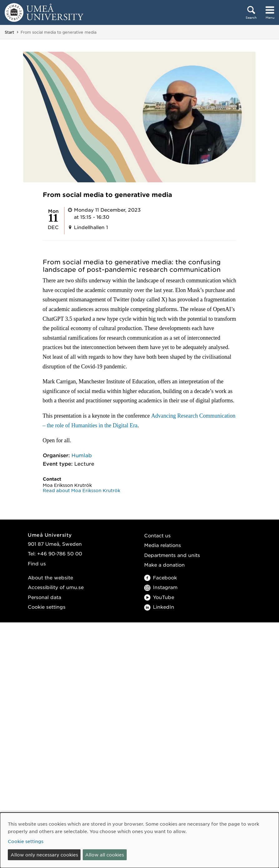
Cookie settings (47, 607)
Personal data (44, 597)
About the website (50, 577)
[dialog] (139, 840)
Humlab (82, 455)
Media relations (163, 545)
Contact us (157, 535)
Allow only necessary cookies (44, 855)
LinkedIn (159, 607)
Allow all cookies (105, 855)
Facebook (161, 577)
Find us (37, 563)
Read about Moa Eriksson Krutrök (81, 490)
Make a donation (164, 565)
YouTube (159, 597)
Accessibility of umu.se (56, 587)
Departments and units (172, 555)
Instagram (161, 587)
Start (9, 32)
